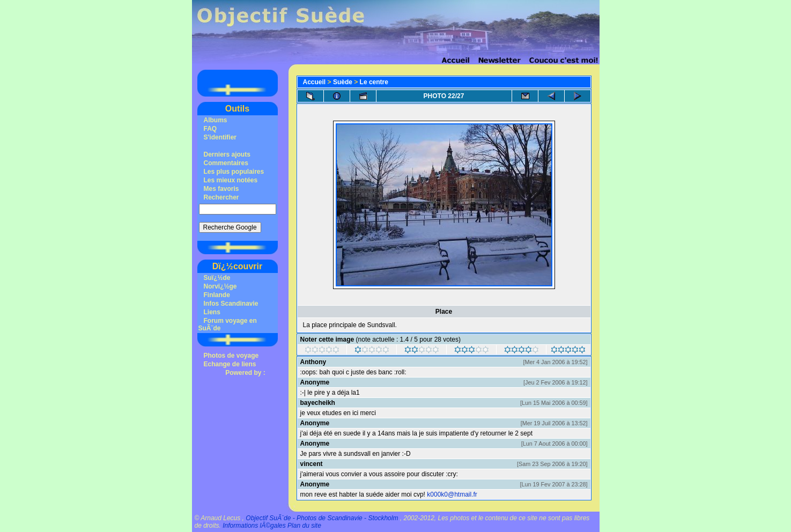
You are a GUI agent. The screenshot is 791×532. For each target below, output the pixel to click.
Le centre (374, 82)
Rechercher (221, 197)
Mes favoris (221, 189)
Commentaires (226, 163)
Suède (343, 82)
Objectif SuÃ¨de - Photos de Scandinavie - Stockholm (322, 518)
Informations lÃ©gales (254, 526)
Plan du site (304, 526)
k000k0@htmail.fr (452, 494)
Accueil (315, 82)
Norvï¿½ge (220, 286)
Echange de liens (230, 364)
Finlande (217, 295)
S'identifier (220, 137)
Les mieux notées (231, 180)
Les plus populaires (234, 172)
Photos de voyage (231, 356)
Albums (216, 120)
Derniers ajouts (227, 154)
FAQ (210, 129)
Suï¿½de (217, 278)
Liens (212, 312)
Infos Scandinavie (231, 304)
